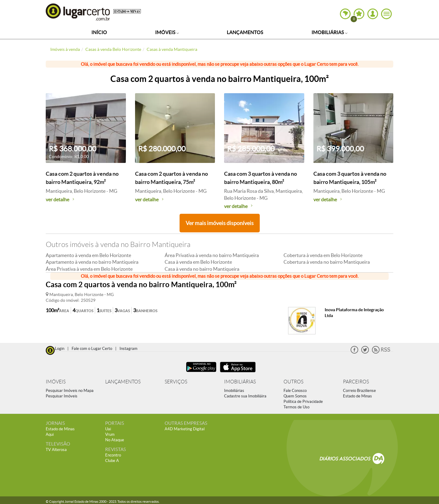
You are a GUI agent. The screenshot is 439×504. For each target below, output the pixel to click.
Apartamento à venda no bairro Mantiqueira (92, 262)
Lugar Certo (78, 12)
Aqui (50, 434)
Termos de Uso (296, 407)
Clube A (112, 461)
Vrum (110, 434)
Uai (108, 429)
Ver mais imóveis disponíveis (220, 223)
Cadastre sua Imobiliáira (245, 396)
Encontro (113, 455)
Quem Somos (295, 396)
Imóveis (167, 32)
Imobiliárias (330, 32)
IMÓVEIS (56, 382)
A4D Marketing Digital (185, 429)
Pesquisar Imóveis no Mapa (70, 391)
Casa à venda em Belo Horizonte (198, 262)
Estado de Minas (357, 396)
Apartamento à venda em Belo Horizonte (88, 255)
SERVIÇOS (176, 382)
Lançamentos (245, 32)
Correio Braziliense (359, 391)
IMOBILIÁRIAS (240, 382)
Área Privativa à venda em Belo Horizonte (89, 269)
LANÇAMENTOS (123, 382)
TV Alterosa (56, 450)
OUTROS (293, 382)
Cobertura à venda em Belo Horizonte (323, 255)
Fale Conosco (295, 391)
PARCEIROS (356, 382)
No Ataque (115, 440)
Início (99, 32)
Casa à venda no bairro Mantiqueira (202, 269)
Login (60, 349)
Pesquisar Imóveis (62, 396)
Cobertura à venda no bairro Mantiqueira (327, 262)
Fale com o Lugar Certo (92, 349)
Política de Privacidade (303, 402)
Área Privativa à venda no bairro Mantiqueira (212, 255)
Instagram (128, 349)
